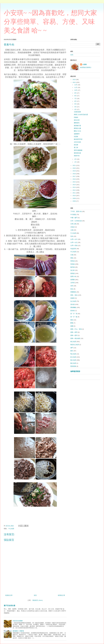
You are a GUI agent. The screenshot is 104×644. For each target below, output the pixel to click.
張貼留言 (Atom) (38, 600)
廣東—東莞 (74, 332)
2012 (74, 190)
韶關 (72, 326)
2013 (74, 187)
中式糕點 (73, 215)
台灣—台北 (74, 242)
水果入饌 (73, 224)
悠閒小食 (73, 276)
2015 (74, 182)
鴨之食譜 (73, 354)
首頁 (35, 595)
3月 (76, 109)
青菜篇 (73, 264)
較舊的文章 (61, 595)
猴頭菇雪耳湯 (78, 139)
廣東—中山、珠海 (76, 329)
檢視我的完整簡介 (86, 67)
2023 (74, 80)
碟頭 (72, 320)
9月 (76, 93)
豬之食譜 (73, 342)
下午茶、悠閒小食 (76, 211)
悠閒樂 (73, 280)
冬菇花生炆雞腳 (18, 621)
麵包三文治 (77, 131)
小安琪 (84, 64)
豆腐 (72, 255)
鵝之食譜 (73, 363)
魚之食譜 (73, 301)
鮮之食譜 (73, 357)
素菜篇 (73, 273)
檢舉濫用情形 (75, 371)
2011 (74, 193)
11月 (76, 87)
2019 (74, 171)
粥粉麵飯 (73, 307)
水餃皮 (73, 227)
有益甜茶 (73, 249)
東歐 (72, 258)
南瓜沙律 (77, 120)
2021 (74, 165)
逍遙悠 (73, 298)
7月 (76, 99)
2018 (74, 174)
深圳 (72, 286)
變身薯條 (73, 366)
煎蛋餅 (76, 137)
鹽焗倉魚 (77, 123)
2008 (74, 201)
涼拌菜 (73, 283)
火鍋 (72, 230)
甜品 (72, 289)
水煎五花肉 (77, 142)
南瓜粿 (76, 145)
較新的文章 (9, 595)
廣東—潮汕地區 (75, 338)
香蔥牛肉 (77, 156)
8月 (76, 96)
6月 (76, 101)
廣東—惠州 (74, 335)
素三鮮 (76, 147)
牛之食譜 (11, 529)
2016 (74, 179)
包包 (72, 236)
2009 (74, 198)
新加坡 (73, 311)
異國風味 (73, 292)
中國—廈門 (74, 218)
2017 (74, 176)
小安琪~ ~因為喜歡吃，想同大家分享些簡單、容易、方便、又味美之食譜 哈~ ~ (50, 22)
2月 (76, 159)
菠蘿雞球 (77, 134)
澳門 (72, 348)
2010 (74, 196)
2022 (74, 82)
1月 (76, 162)
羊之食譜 (73, 252)
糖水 (72, 351)
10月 (76, 90)
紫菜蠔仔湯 (77, 126)
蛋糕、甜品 (74, 295)
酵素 (72, 323)
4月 (76, 107)
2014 (74, 185)
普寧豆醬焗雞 (78, 150)
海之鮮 (73, 270)
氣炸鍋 (73, 267)
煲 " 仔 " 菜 (74, 314)
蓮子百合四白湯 (9, 605)
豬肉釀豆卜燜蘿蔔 (18, 631)
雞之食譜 (73, 360)
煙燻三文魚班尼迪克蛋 (81, 115)
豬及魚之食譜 (75, 345)
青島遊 (73, 261)
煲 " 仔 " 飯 (74, 317)
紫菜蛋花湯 (77, 153)
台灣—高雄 (74, 245)
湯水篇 (73, 304)
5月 (76, 104)
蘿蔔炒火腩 (77, 128)
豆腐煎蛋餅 (77, 112)
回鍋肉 (76, 117)
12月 (76, 85)
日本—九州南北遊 (76, 221)
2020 (74, 168)
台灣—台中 (74, 239)
